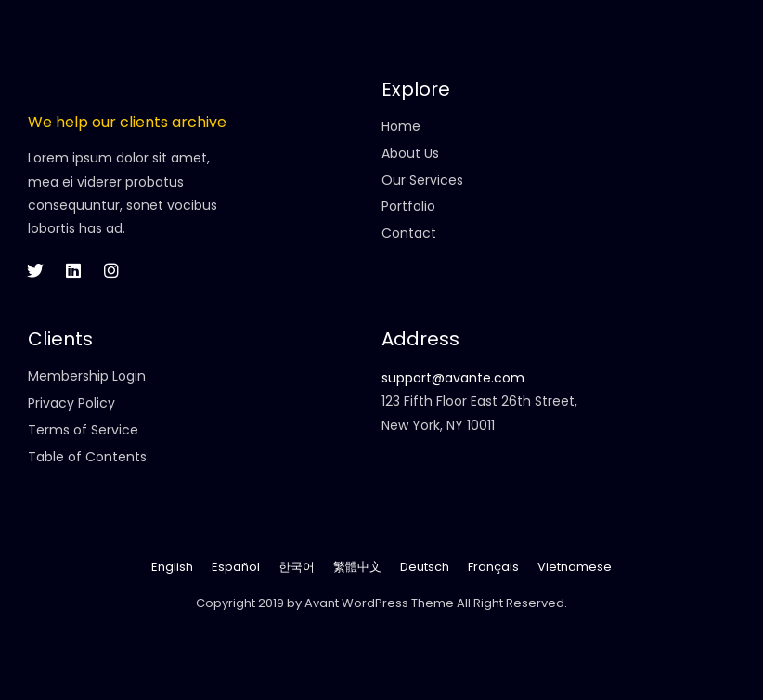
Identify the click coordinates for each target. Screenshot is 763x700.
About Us (410, 153)
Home (401, 126)
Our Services (422, 180)
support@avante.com (453, 378)
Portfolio (408, 206)
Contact (409, 233)
